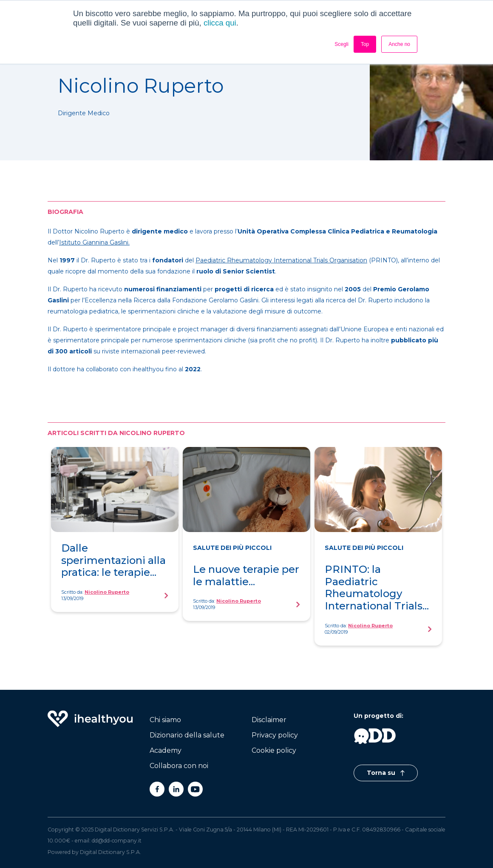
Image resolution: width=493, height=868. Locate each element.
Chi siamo (165, 720)
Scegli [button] (341, 44)
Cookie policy (274, 750)
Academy (166, 750)
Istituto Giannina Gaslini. (94, 242)
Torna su (386, 773)
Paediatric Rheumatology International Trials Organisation (281, 260)
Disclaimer (269, 720)
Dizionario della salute (187, 735)
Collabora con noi (179, 766)
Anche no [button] (399, 44)
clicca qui (220, 23)
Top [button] (365, 44)
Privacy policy (275, 735)
